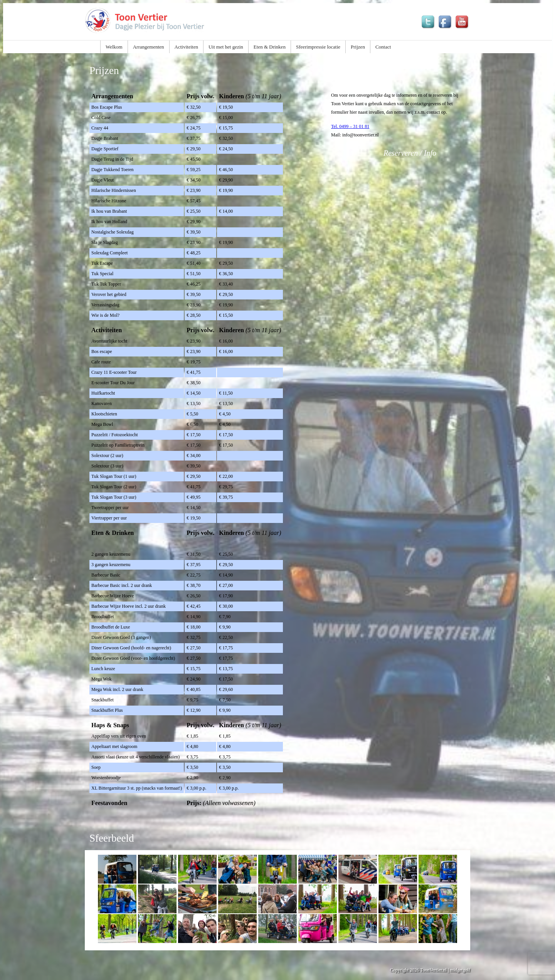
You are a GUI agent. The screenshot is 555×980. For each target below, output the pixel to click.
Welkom (114, 47)
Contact (383, 47)
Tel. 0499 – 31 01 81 (350, 126)
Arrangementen (149, 47)
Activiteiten (186, 47)
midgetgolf (460, 970)
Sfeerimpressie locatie (318, 47)
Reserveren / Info (410, 153)
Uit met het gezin (226, 47)
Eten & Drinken (270, 47)
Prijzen (358, 47)
